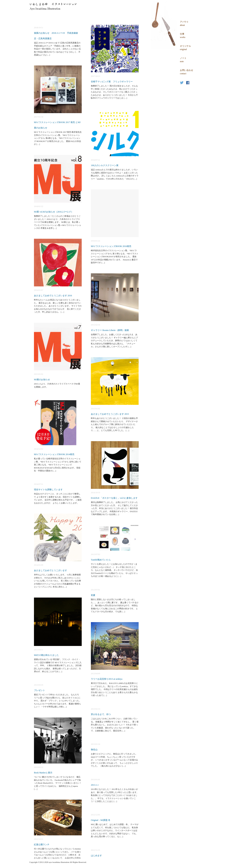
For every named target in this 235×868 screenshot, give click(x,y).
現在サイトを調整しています (48, 490)
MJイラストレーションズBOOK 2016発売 (111, 246)
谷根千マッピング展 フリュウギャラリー (112, 82)
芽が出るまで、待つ (101, 714)
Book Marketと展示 (43, 773)
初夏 (93, 595)
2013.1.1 (95, 785)
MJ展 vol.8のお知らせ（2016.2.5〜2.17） (54, 212)
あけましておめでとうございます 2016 (53, 296)
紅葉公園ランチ (42, 845)
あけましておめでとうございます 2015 (110, 414)
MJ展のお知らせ (42, 380)
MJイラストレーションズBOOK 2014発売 (54, 454)
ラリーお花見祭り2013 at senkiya (107, 679)
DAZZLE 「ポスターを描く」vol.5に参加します (114, 498)
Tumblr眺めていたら (101, 560)
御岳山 (94, 750)
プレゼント (39, 690)
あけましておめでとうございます (50, 570)
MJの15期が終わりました (46, 655)
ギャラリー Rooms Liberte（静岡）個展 (110, 330)
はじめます (96, 856)
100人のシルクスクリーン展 (105, 165)
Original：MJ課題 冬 (101, 820)
